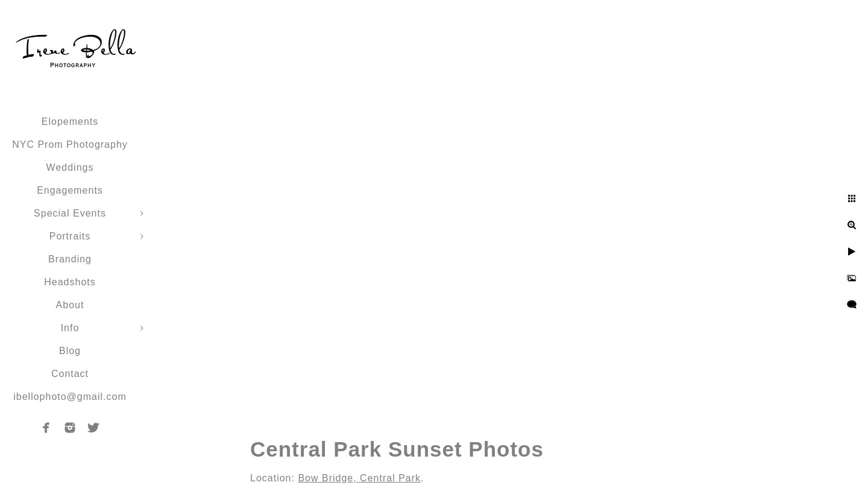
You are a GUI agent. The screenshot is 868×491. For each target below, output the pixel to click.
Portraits (70, 236)
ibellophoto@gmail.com (70, 397)
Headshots (70, 282)
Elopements (70, 122)
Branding (70, 259)
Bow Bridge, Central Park (359, 478)
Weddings (70, 167)
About (70, 305)
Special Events (70, 213)
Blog (70, 351)
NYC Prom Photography (70, 144)
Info (70, 328)
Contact (70, 374)
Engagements (70, 190)
